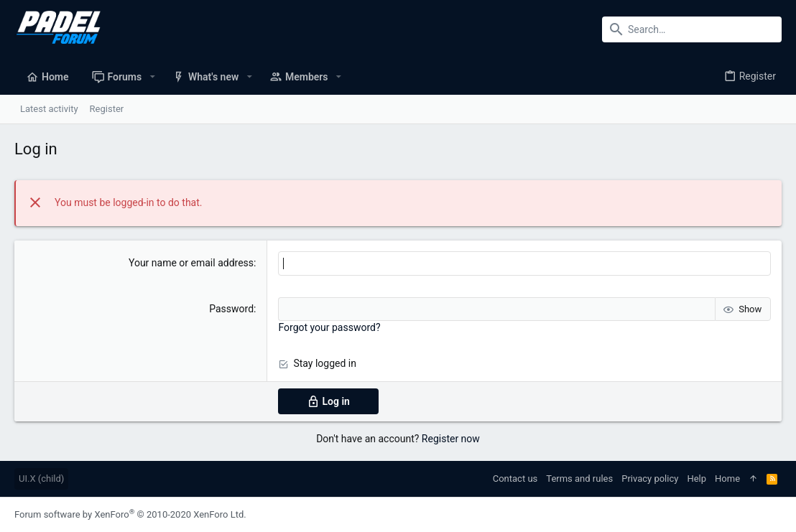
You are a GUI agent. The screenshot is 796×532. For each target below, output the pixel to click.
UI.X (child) (41, 479)
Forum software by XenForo (130, 514)
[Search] (692, 29)
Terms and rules (579, 479)
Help (696, 479)
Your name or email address (191, 263)
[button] (152, 77)
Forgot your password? (329, 327)
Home (727, 479)
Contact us (515, 479)
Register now (451, 439)
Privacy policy (650, 479)
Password (231, 309)
